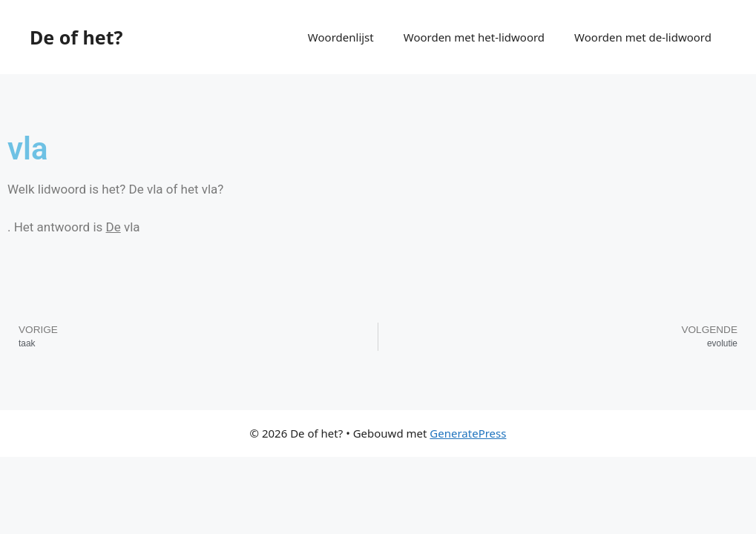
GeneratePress (468, 433)
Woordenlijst (341, 37)
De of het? (76, 37)
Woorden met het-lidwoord (474, 37)
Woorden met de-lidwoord (643, 37)
